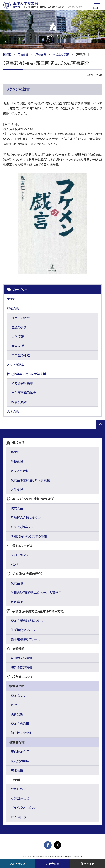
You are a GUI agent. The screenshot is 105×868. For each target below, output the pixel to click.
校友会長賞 (19, 402)
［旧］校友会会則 (21, 733)
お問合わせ (18, 789)
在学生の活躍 (21, 318)
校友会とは (18, 695)
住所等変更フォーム (24, 630)
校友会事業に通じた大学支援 (26, 374)
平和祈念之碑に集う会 (26, 517)
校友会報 (17, 583)
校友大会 (17, 508)
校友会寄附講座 (22, 383)
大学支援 (18, 346)
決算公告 (17, 714)
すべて (11, 299)
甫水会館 (17, 770)
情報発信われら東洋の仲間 (29, 536)
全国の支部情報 (21, 658)
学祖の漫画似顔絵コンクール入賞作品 (36, 592)
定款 (14, 705)
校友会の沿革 (20, 723)
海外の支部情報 (21, 667)
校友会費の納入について (27, 620)
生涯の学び (19, 327)
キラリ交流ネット (22, 527)
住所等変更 (88, 864)
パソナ (15, 564)
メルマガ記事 (16, 364)
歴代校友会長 (20, 751)
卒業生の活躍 (61, 54)
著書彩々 (17, 602)
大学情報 (18, 336)
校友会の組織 (20, 761)
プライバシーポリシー (25, 808)
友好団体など (20, 798)
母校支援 (23, 54)
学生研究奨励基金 (24, 393)
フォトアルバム (20, 555)
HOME (7, 54)
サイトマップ (19, 817)
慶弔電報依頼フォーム (25, 639)
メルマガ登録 (18, 864)
